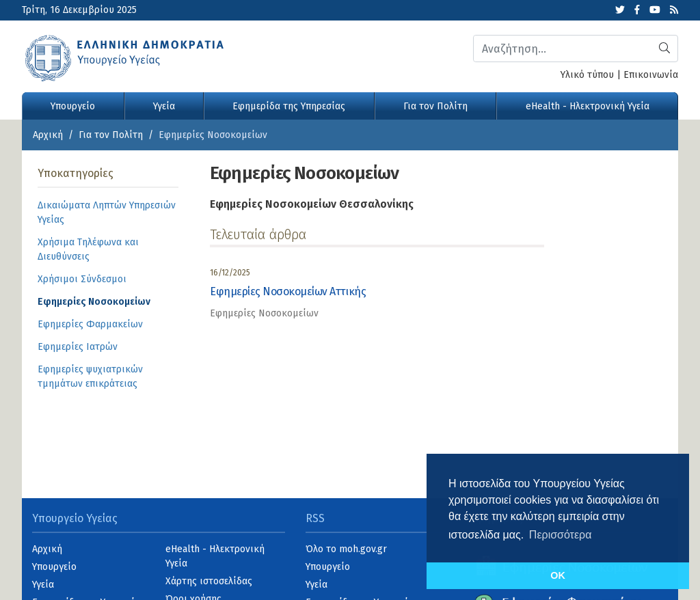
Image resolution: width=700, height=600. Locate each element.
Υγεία (164, 106)
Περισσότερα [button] (561, 535)
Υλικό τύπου (587, 75)
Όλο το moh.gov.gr (346, 549)
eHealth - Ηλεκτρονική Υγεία (588, 106)
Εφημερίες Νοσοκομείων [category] (264, 313)
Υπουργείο (73, 106)
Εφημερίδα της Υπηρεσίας (289, 106)
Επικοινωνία (651, 75)
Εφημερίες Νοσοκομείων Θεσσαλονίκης (312, 204)
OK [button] (558, 575)
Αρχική (48, 135)
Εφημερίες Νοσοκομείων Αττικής (288, 291)
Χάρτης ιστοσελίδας (209, 581)
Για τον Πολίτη (435, 106)
